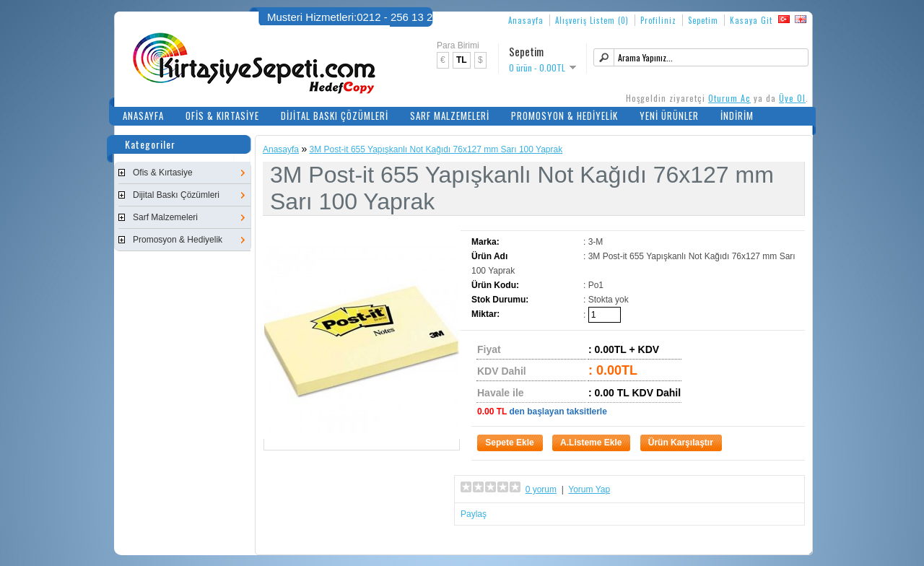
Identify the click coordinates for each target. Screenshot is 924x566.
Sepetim (703, 20)
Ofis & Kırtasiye (222, 116)
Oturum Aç (729, 98)
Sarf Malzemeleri (450, 116)
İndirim (737, 116)
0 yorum (541, 489)
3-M (596, 242)
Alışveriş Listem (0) (592, 20)
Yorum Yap (589, 489)
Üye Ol (792, 98)
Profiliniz (658, 20)
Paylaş (474, 514)
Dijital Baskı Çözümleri (335, 116)
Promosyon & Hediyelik (565, 116)
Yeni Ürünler (669, 116)
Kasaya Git (751, 20)
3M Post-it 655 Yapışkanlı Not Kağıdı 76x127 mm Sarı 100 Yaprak (436, 149)
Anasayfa (526, 20)
